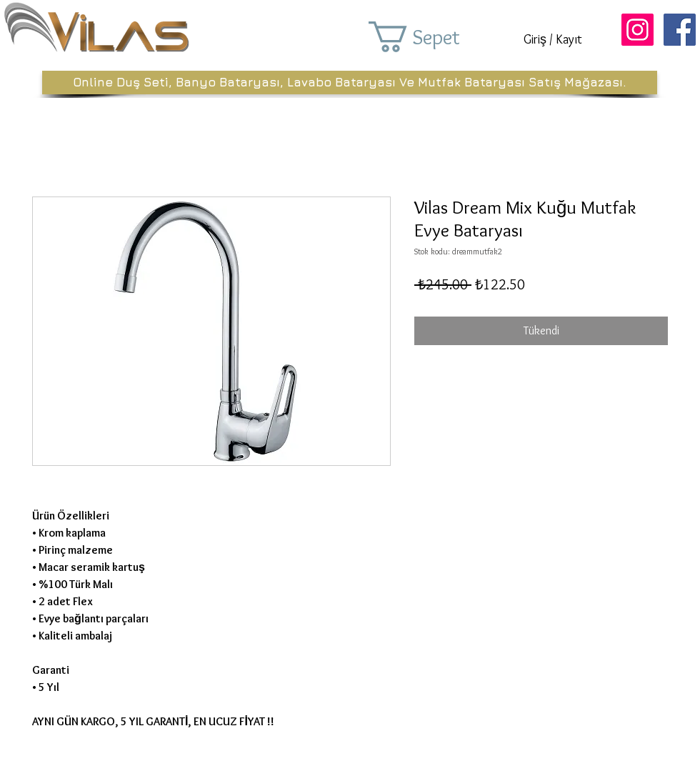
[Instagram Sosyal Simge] (637, 30)
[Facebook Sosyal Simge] (680, 30)
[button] (434, 37)
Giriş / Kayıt (553, 39)
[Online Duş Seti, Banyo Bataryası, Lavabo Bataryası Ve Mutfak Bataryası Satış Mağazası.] (350, 83)
